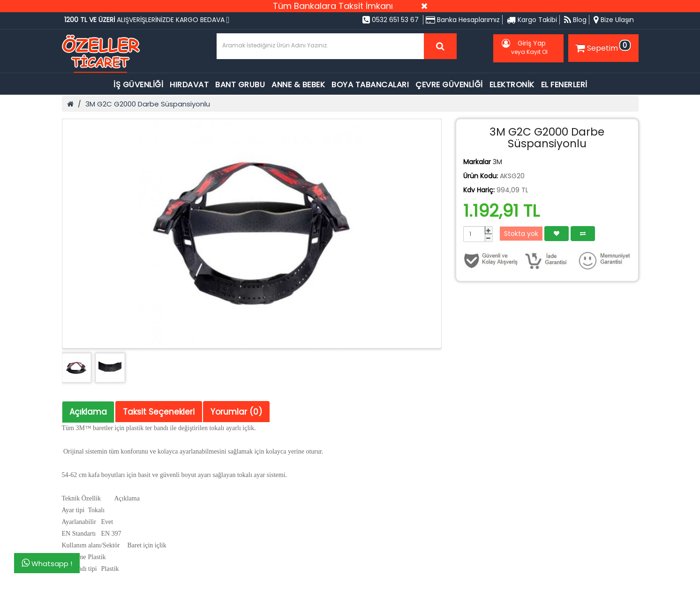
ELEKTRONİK (512, 85)
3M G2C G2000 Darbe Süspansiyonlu (148, 104)
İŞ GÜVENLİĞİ (138, 85)
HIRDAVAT (189, 85)
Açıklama (88, 412)
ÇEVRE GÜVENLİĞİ (449, 85)
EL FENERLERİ (564, 85)
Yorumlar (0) (236, 412)
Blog (575, 20)
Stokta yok (521, 234)
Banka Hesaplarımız (463, 20)
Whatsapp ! (47, 563)
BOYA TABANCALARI (370, 85)
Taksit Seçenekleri (159, 412)
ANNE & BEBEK (298, 85)
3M (497, 162)
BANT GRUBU (240, 85)
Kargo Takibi (532, 20)
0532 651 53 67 (391, 20)
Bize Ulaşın (614, 20)
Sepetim (602, 46)
